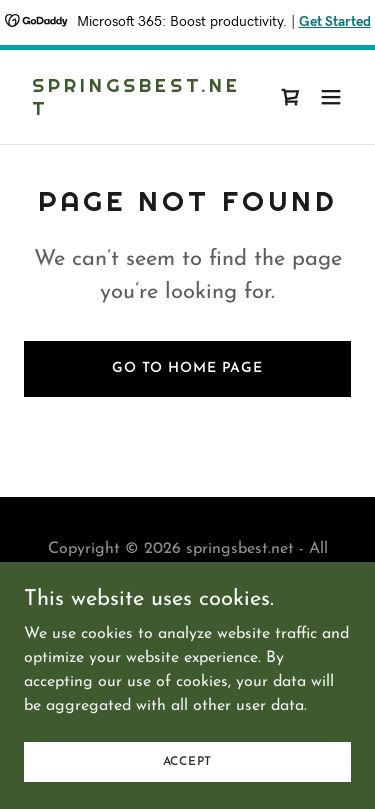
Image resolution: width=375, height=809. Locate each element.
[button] (331, 97)
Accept (188, 789)
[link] (138, 111)
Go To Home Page (187, 368)
